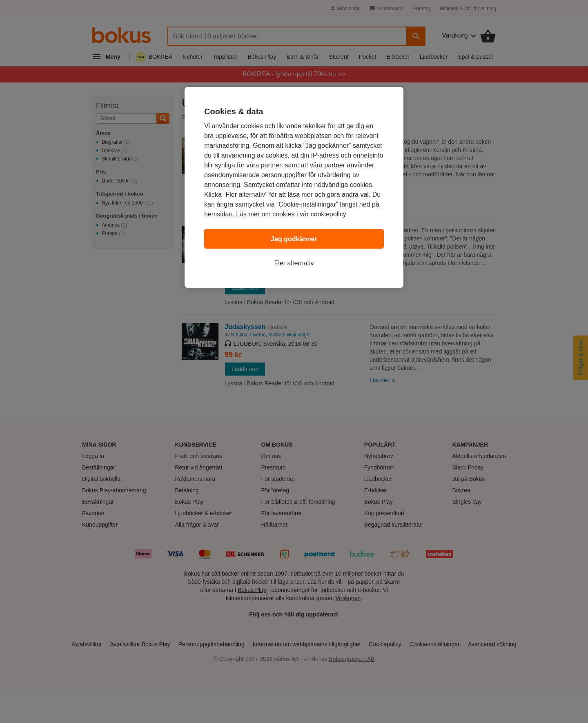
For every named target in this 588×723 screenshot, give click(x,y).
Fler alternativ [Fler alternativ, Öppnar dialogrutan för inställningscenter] (294, 263)
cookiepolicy (329, 214)
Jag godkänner (294, 239)
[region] (294, 187)
